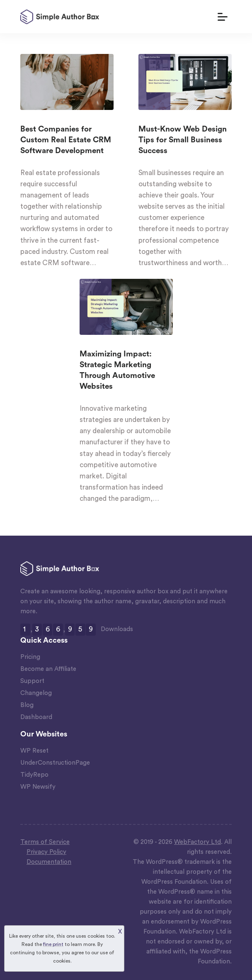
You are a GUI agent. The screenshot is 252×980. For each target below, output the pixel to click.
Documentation (49, 862)
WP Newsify (38, 787)
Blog (27, 705)
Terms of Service (45, 842)
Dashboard (36, 717)
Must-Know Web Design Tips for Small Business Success (183, 140)
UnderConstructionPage (55, 763)
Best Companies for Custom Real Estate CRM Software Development (66, 140)
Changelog (36, 693)
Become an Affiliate (48, 669)
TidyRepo (34, 775)
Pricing (30, 657)
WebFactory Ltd (197, 842)
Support (32, 681)
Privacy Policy (46, 852)
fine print (53, 944)
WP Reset (34, 751)
